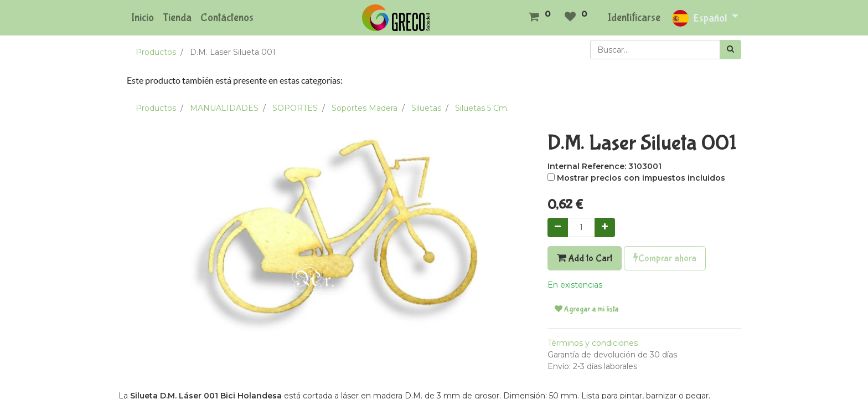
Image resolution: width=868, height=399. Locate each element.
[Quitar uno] (558, 227)
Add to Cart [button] (585, 258)
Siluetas (426, 108)
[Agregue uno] (605, 227)
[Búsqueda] (730, 50)
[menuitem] (143, 18)
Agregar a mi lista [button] (587, 309)
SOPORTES (295, 108)
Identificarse (634, 17)
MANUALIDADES (224, 108)
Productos (156, 52)
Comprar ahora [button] (665, 258)
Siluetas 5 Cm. (482, 108)
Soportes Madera (365, 108)
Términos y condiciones (593, 343)
